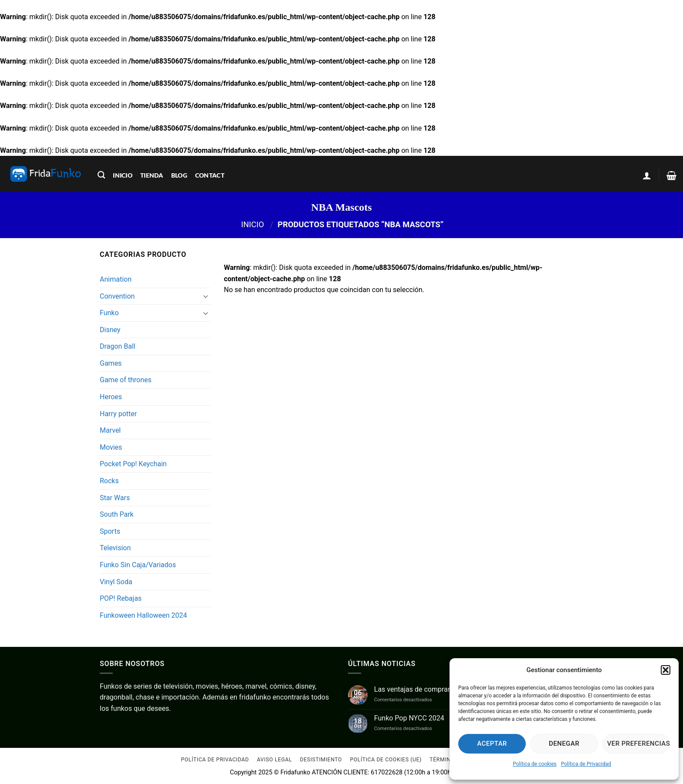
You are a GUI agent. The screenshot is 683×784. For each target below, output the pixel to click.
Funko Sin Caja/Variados (138, 565)
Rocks (109, 481)
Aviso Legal (274, 760)
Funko (109, 313)
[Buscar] (101, 175)
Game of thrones (126, 380)
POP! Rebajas (121, 598)
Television (115, 548)
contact (210, 175)
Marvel (110, 430)
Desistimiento (321, 760)
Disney (110, 330)
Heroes (111, 397)
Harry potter (118, 414)
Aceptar (492, 744)
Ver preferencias (639, 744)
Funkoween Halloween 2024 (143, 615)
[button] (666, 670)
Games (111, 363)
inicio (123, 175)
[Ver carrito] (671, 175)
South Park (117, 514)
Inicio (252, 224)
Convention (117, 296)
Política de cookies (535, 764)
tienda (152, 175)
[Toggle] (206, 296)
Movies (111, 447)
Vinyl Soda (116, 582)
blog (179, 175)
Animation (116, 279)
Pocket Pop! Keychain (133, 464)
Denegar (564, 744)
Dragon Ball (118, 346)
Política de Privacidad (586, 764)
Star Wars (115, 498)
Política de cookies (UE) (386, 760)
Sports (110, 531)
